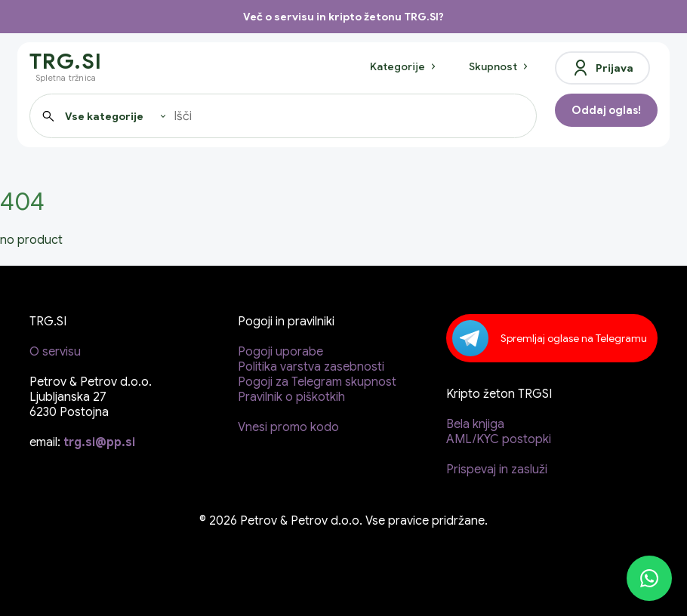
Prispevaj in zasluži (497, 470)
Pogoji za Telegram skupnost (317, 382)
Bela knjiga (475, 424)
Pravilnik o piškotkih (291, 397)
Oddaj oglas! (606, 110)
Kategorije (404, 66)
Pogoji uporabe (280, 352)
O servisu (55, 352)
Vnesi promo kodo (288, 427)
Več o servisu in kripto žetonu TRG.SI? (343, 17)
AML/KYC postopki (499, 439)
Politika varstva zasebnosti (311, 367)
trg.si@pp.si (99, 442)
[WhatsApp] (649, 578)
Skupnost (500, 66)
